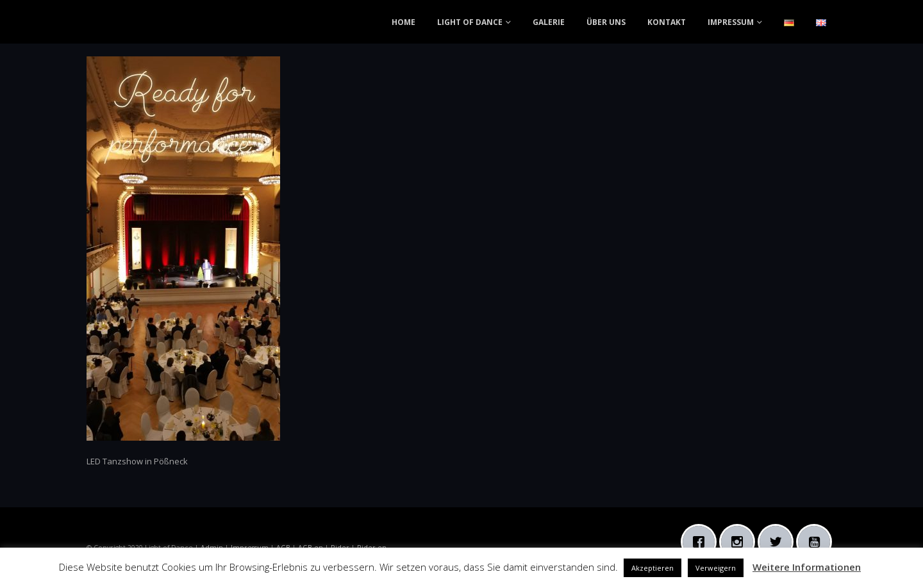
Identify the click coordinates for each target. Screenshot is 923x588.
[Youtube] (817, 542)
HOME (403, 22)
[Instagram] (740, 542)
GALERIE (549, 22)
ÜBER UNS (606, 22)
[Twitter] (779, 542)
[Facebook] (702, 542)
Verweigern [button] (716, 568)
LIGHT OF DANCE (470, 22)
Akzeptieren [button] (653, 568)
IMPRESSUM (731, 22)
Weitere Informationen (807, 567)
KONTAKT (667, 22)
